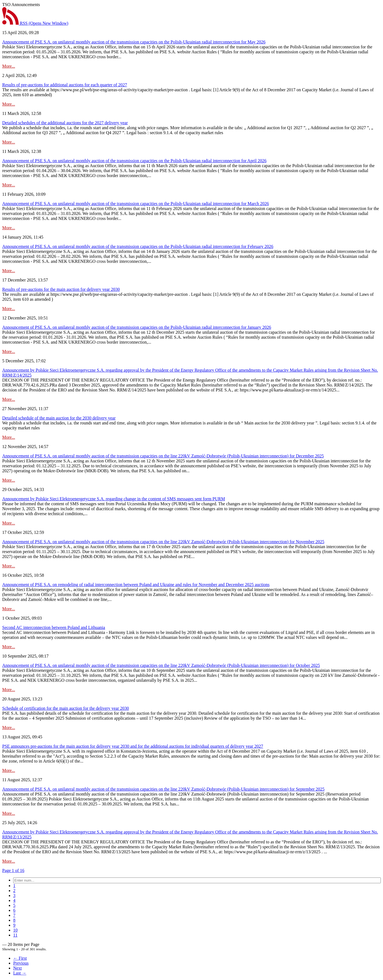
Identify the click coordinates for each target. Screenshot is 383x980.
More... (9, 66)
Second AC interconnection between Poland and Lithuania (54, 627)
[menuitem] (14, 886)
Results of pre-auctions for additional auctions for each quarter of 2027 (65, 85)
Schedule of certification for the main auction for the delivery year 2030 (66, 708)
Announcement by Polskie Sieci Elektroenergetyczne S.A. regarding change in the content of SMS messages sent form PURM (114, 499)
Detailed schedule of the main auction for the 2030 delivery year (59, 418)
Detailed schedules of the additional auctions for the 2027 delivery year (65, 123)
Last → (20, 973)
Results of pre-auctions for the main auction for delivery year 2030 (61, 289)
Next (17, 968)
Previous (21, 963)
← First (20, 958)
